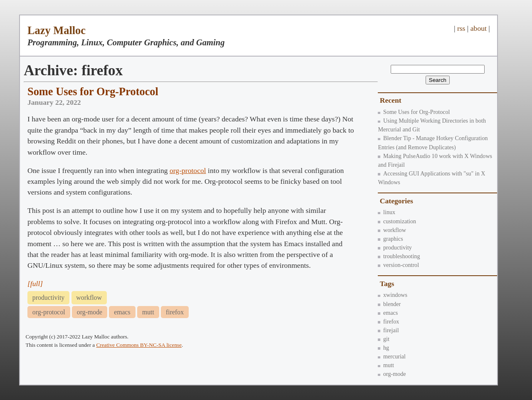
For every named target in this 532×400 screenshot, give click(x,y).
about (479, 28)
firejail (388, 330)
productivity (395, 247)
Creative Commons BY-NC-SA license (139, 345)
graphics (390, 239)
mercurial (392, 356)
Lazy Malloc (57, 30)
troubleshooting (399, 256)
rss (461, 28)
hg (383, 348)
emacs (388, 313)
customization (397, 221)
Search (438, 80)
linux (387, 212)
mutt (386, 365)
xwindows (393, 295)
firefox (388, 321)
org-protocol (188, 170)
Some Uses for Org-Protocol (414, 112)
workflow (392, 230)
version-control (398, 265)
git (384, 339)
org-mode (392, 374)
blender (389, 304)
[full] (35, 284)
